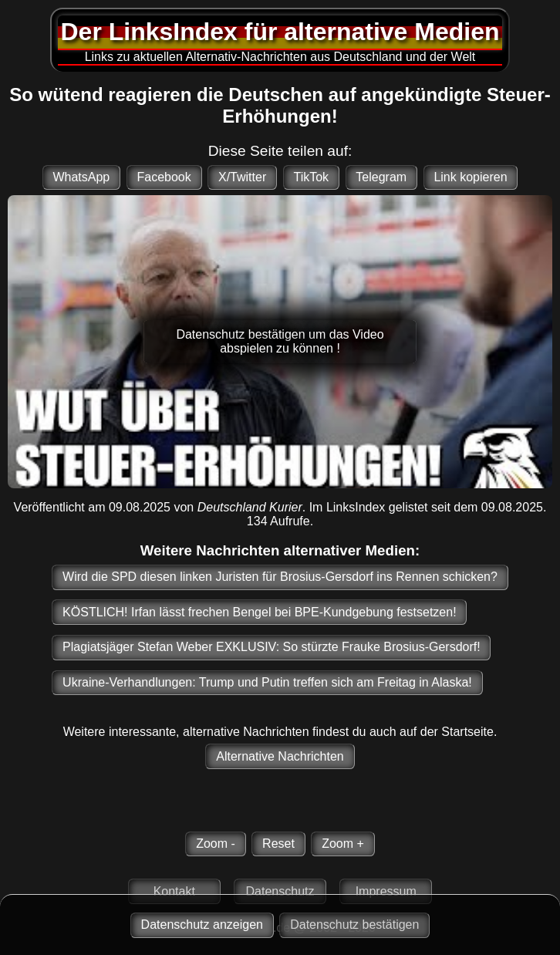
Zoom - (216, 844)
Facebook (164, 177)
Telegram (381, 177)
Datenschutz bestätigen (354, 925)
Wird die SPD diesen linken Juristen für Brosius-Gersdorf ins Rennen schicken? (280, 577)
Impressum (386, 891)
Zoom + (343, 844)
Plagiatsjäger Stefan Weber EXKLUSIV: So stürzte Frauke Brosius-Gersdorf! (272, 647)
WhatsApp (81, 177)
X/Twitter (242, 177)
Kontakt (174, 891)
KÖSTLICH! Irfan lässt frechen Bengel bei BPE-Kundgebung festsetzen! (260, 612)
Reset (278, 844)
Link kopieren (470, 177)
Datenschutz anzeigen (202, 925)
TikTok (311, 177)
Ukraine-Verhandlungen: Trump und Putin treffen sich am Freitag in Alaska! (267, 682)
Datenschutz (280, 891)
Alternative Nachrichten (280, 756)
